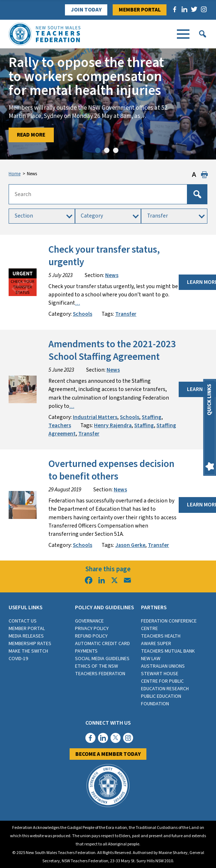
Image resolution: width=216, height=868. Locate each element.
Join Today (86, 10)
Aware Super (156, 644)
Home (15, 174)
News (112, 275)
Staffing (152, 417)
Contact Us (23, 621)
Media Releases (26, 636)
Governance (89, 621)
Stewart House (160, 674)
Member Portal (140, 10)
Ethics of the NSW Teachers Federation (100, 670)
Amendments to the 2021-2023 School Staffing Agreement (112, 350)
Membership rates (30, 644)
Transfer (126, 314)
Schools (83, 314)
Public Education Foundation (161, 700)
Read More (31, 135)
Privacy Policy (92, 629)
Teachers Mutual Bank (168, 651)
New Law (151, 659)
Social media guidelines (102, 659)
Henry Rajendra (113, 425)
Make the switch (28, 651)
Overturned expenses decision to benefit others (111, 470)
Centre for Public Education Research (165, 685)
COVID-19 (18, 659)
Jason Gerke (130, 545)
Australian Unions (163, 666)
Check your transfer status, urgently (104, 256)
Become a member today (108, 754)
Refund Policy (91, 636)
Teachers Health (161, 636)
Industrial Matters (95, 417)
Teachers (60, 425)
